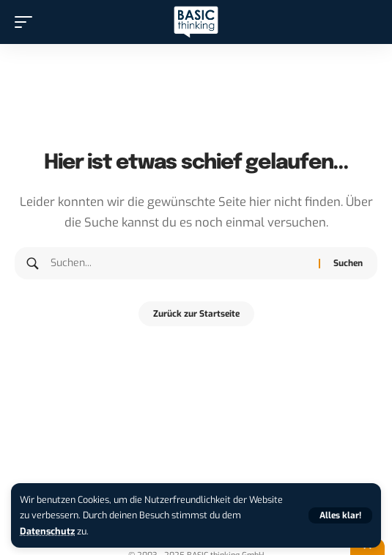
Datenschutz (47, 531)
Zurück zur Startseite (196, 314)
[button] (340, 515)
